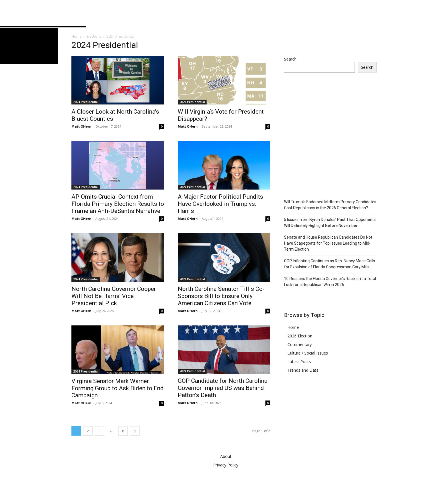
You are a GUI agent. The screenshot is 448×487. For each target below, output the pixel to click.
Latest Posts (299, 362)
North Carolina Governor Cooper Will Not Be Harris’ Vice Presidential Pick (114, 296)
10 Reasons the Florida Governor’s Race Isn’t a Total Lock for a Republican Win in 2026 (330, 282)
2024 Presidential (86, 102)
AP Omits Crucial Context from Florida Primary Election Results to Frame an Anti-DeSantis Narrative (118, 204)
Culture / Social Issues (308, 353)
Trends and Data (303, 370)
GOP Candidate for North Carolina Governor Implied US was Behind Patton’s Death (223, 388)
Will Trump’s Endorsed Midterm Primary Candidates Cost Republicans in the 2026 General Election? (330, 205)
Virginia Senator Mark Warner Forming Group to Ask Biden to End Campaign (118, 388)
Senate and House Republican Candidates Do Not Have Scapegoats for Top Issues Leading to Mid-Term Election (328, 243)
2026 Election (300, 336)
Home (76, 36)
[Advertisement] (332, 143)
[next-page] (135, 431)
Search (290, 59)
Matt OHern (81, 126)
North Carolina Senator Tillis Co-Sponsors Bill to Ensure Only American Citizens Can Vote (221, 296)
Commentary (300, 344)
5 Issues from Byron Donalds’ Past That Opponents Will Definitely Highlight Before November (330, 223)
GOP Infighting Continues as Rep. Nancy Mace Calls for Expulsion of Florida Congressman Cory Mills (330, 264)
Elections (94, 36)
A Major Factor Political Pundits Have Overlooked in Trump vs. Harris (220, 204)
